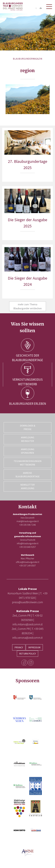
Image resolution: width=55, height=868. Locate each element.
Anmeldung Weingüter (28, 439)
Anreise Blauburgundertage (28, 475)
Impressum (34, 647)
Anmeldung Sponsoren (28, 451)
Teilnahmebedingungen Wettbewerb (28, 463)
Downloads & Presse (28, 427)
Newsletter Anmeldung (27, 486)
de (41, 8)
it (36, 8)
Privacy (19, 647)
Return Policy (27, 654)
